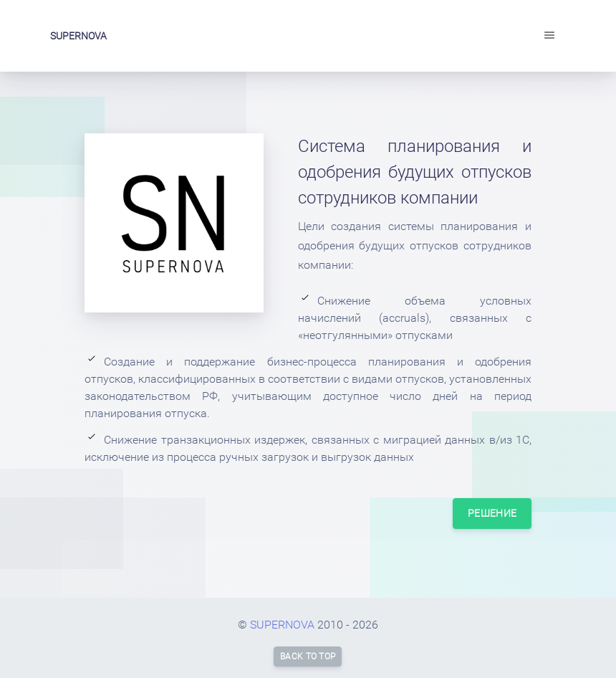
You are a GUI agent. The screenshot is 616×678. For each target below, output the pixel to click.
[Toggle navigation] (549, 36)
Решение (492, 513)
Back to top (308, 656)
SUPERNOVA (78, 36)
